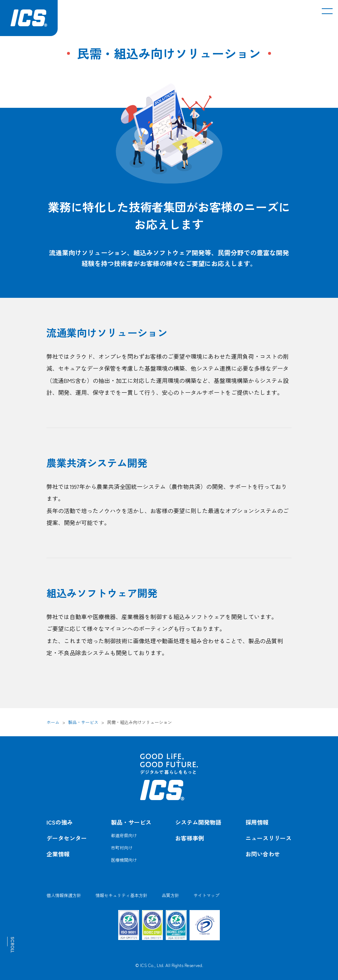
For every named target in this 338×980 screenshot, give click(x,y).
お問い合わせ (263, 854)
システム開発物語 (198, 822)
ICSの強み (60, 822)
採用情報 (257, 822)
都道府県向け (124, 835)
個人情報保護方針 (64, 895)
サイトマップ (206, 895)
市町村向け (122, 847)
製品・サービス (83, 722)
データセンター (67, 838)
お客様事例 (190, 838)
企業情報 (58, 854)
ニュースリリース (268, 838)
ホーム (53, 722)
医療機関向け (124, 860)
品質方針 (170, 895)
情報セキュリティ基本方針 (121, 895)
